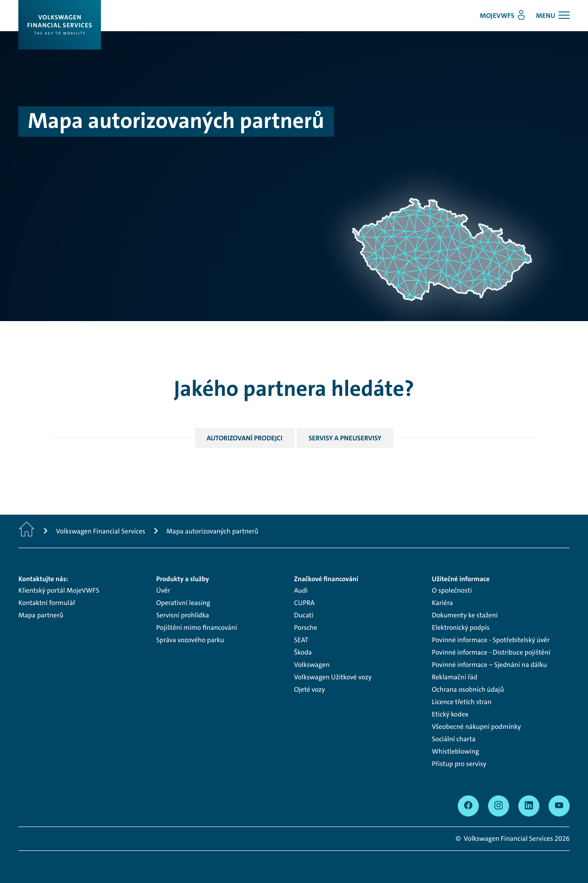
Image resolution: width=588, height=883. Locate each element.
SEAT (301, 640)
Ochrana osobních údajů (468, 689)
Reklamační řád (455, 677)
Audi (301, 590)
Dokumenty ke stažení (465, 615)
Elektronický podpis (461, 628)
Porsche (306, 628)
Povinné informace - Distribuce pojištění (491, 652)
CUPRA (304, 603)
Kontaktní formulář (47, 603)
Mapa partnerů (41, 615)
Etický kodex (450, 714)
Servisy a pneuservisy (345, 438)
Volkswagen (312, 665)
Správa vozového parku (190, 640)
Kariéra (443, 603)
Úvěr (163, 590)
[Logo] (60, 25)
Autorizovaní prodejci (245, 438)
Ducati (304, 615)
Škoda (303, 652)
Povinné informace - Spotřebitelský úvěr (491, 640)
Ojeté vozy (309, 689)
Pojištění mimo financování (197, 628)
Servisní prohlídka (183, 615)
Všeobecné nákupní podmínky (477, 727)
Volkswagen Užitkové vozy (333, 677)
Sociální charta (454, 739)
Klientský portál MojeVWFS (59, 590)
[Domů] (27, 531)
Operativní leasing (183, 603)
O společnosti (452, 590)
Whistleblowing (456, 751)
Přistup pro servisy (459, 764)
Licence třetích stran (462, 702)
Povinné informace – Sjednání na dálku (490, 665)
